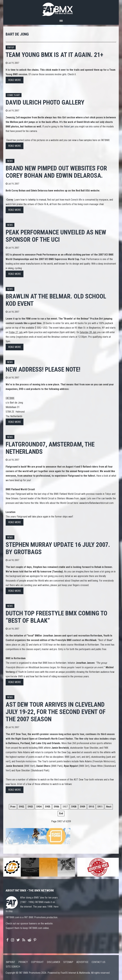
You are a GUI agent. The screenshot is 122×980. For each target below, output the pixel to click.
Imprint (11, 962)
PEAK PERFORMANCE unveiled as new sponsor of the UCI (56, 236)
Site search (13, 967)
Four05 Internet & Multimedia (75, 973)
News (10, 161)
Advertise (82, 962)
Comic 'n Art (14, 95)
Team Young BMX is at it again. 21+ (54, 55)
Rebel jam (69, 127)
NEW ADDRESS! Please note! (43, 369)
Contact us (98, 962)
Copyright (37, 962)
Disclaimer (53, 962)
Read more (15, 80)
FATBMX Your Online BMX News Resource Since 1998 (61, 8)
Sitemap (68, 962)
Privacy (23, 962)
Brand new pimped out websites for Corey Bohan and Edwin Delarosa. (56, 172)
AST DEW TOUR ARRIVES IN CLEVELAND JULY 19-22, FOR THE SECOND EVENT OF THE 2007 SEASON (56, 712)
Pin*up (11, 48)
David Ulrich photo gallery (45, 102)
